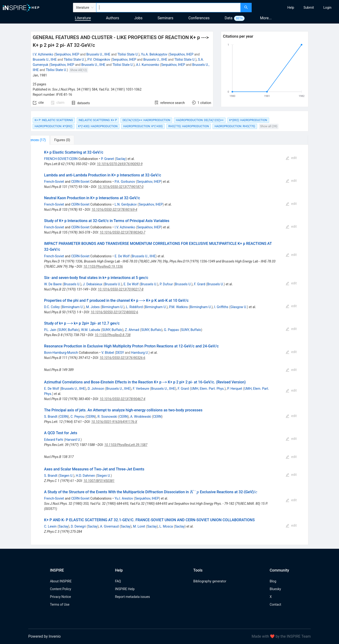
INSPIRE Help (125, 589)
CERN (64, 417)
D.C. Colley (52, 307)
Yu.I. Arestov (124, 498)
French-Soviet (54, 182)
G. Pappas (171, 330)
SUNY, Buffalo (69, 330)
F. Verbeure (141, 389)
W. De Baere (53, 284)
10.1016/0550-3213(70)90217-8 (121, 289)
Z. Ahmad (132, 330)
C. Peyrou (77, 417)
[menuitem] (291, 8)
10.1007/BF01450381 (99, 481)
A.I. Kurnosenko (148, 65)
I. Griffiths (221, 307)
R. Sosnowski (107, 417)
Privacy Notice (60, 597)
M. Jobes (93, 307)
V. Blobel (108, 353)
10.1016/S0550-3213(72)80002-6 (114, 312)
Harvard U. (73, 440)
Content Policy (61, 589)
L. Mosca (166, 526)
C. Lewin (50, 526)
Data (228, 18)
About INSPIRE (61, 581)
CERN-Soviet (80, 182)
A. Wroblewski (141, 417)
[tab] (46, 140)
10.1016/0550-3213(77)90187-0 (121, 187)
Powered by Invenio (44, 636)
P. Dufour (166, 284)
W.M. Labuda (91, 330)
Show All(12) (79, 70)
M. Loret (139, 526)
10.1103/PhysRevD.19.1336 (103, 266)
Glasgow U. (239, 307)
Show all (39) (269, 126)
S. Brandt (51, 417)
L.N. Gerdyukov (126, 204)
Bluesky (275, 589)
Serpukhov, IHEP (67, 54)
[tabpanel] (169, 345)
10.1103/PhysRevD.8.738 (113, 335)
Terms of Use (60, 604)
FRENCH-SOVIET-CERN (61, 159)
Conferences (199, 18)
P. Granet (107, 159)
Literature (83, 18)
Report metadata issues (132, 597)
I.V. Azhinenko (43, 54)
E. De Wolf (122, 256)
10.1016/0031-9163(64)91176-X (114, 422)
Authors (113, 18)
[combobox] (168, 8)
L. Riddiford (134, 307)
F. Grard (200, 284)
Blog (273, 581)
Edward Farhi (54, 440)
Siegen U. (66, 476)
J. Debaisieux (93, 284)
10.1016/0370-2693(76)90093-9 (120, 164)
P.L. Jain (50, 330)
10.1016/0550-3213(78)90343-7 (122, 232)
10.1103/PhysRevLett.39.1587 (126, 445)
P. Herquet (235, 389)
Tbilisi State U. (128, 54)
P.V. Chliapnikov (99, 60)
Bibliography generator (210, 581)
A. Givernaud (109, 526)
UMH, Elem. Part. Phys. (208, 389)
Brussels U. (72, 284)
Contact (275, 604)
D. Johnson (96, 389)
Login (327, 8)
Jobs (138, 18)
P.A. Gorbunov (125, 182)
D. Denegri (78, 526)
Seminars (165, 18)
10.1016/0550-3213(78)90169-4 (114, 210)
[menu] (296, 8)
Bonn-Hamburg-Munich (61, 353)
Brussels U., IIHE (98, 54)
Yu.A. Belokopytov (154, 54)
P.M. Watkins (178, 307)
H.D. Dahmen (85, 476)
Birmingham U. (73, 307)
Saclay (121, 159)
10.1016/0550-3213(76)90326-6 (122, 358)
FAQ (118, 581)
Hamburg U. (140, 353)
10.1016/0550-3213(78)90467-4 (122, 399)
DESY (120, 353)
